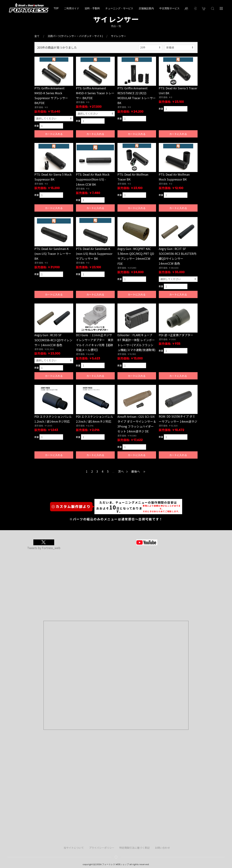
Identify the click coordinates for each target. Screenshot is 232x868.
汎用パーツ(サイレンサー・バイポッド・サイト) (75, 36)
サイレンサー (119, 36)
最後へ (139, 471)
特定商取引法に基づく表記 (134, 848)
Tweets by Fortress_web (44, 548)
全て (37, 36)
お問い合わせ (162, 848)
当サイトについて (74, 848)
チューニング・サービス (119, 8)
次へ (123, 471)
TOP (56, 8)
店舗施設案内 (146, 8)
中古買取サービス (169, 8)
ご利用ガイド (72, 8)
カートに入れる (54, 134)
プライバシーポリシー (102, 848)
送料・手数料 (92, 8)
